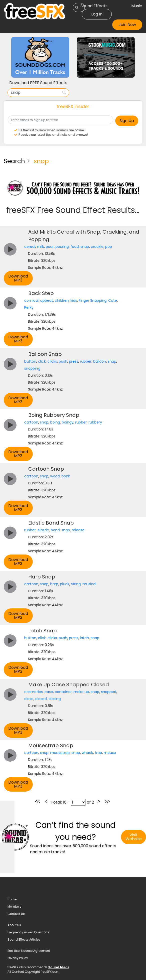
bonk (66, 476)
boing (55, 422)
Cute (113, 300)
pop (109, 247)
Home (12, 899)
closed (41, 699)
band (55, 530)
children (62, 300)
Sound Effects (94, 6)
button (30, 361)
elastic (43, 530)
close (29, 699)
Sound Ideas (59, 967)
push (63, 361)
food (75, 247)
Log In (97, 14)
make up (81, 692)
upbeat (47, 300)
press (74, 361)
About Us (14, 925)
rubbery (95, 422)
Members (14, 907)
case (49, 692)
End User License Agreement (29, 951)
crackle (97, 247)
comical (31, 300)
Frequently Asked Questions (28, 932)
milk (40, 247)
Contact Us (16, 914)
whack (87, 753)
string (76, 584)
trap (98, 753)
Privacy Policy (18, 958)
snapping (32, 368)
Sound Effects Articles (24, 939)
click (42, 361)
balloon (100, 361)
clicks (52, 361)
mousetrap (60, 753)
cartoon (31, 422)
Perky (29, 307)
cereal (30, 247)
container (63, 692)
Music (137, 6)
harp (54, 584)
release (78, 530)
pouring (62, 247)
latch (84, 638)
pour (50, 247)
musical (89, 584)
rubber (86, 361)
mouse (110, 753)
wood (55, 476)
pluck (65, 584)
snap (85, 247)
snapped (109, 692)
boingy (68, 422)
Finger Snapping (93, 300)
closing (55, 699)
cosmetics (33, 692)
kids (74, 300)
